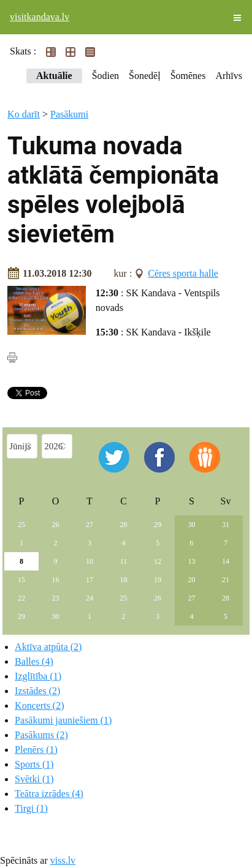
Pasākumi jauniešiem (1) (63, 720)
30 (191, 525)
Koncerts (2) (39, 705)
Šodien (105, 76)
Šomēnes (188, 76)
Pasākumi (69, 114)
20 (191, 580)
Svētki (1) (34, 779)
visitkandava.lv (40, 17)
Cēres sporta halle (183, 273)
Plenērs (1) (36, 750)
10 (90, 561)
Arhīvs (229, 76)
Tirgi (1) (31, 808)
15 (21, 580)
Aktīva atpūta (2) (48, 647)
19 (158, 580)
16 (56, 580)
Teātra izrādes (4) (49, 794)
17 (90, 580)
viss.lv (63, 860)
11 (124, 561)
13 (191, 561)
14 (226, 561)
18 (123, 580)
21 (226, 580)
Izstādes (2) (37, 691)
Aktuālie (54, 76)
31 (226, 525)
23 (56, 598)
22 (21, 598)
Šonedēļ (145, 76)
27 (90, 525)
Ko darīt (24, 114)
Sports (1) (34, 764)
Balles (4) (34, 661)
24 (90, 598)
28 (123, 525)
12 (158, 561)
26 (56, 525)
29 (158, 525)
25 (21, 525)
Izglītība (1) (38, 676)
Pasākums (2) (41, 735)
